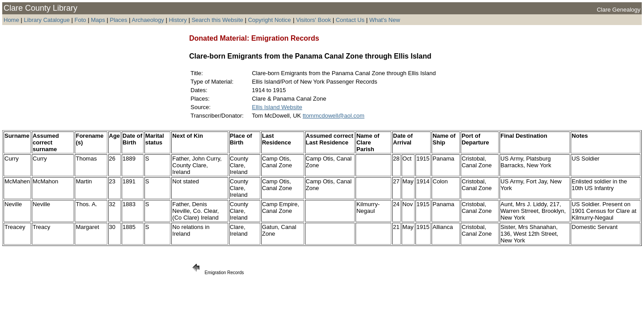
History (178, 20)
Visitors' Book (314, 20)
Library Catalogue (47, 20)
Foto (81, 20)
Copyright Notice (269, 20)
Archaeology (148, 20)
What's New (385, 20)
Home (11, 20)
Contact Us (350, 20)
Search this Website (217, 20)
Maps (98, 20)
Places (119, 20)
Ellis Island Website (277, 107)
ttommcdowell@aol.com (334, 116)
